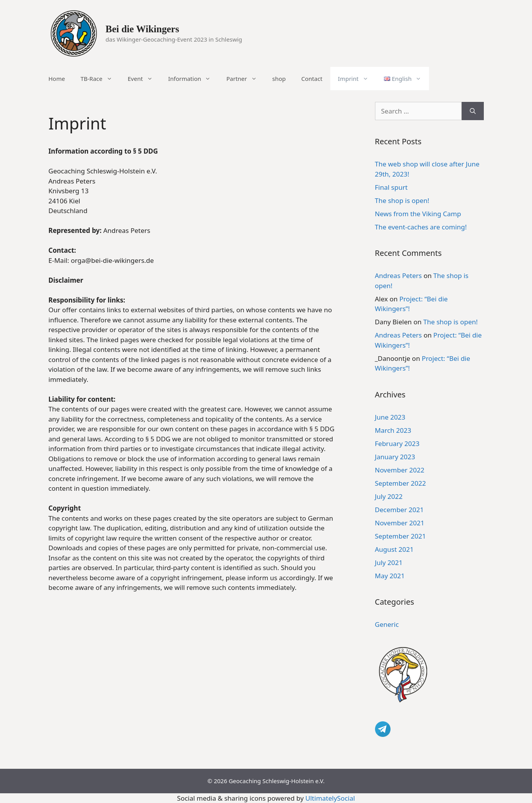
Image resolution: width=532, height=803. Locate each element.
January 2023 (395, 457)
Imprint (357, 79)
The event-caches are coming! (421, 227)
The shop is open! (402, 200)
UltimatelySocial (330, 798)
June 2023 (390, 417)
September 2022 (400, 483)
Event (144, 79)
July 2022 (389, 496)
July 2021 (389, 562)
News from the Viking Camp (418, 214)
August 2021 (394, 549)
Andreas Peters (399, 276)
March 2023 (393, 430)
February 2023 (397, 443)
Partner (245, 79)
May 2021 (390, 576)
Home (57, 79)
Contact (312, 79)
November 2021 (400, 523)
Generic (387, 624)
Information (194, 79)
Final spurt (391, 187)
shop (279, 79)
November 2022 (400, 470)
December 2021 (399, 510)
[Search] (473, 111)
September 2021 (400, 536)
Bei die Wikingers (142, 29)
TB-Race (100, 79)
